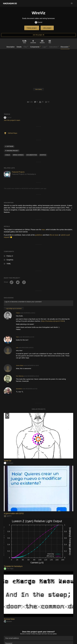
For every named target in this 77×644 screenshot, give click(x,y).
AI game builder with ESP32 (14, 513)
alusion (8, 621)
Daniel (38, 22)
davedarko (19, 389)
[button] (72, 3)
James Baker (20, 365)
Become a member (25, 633)
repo (43, 230)
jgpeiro (8, 516)
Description (11, 47)
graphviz (43, 155)
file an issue (54, 235)
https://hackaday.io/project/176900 (53, 321)
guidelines (39, 235)
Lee (17, 348)
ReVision (8, 463)
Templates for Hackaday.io (13, 566)
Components (35, 47)
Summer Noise (9, 619)
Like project (47, 28)
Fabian (18, 313)
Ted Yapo (9, 569)
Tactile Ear (7, 461)
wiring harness (18, 155)
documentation (32, 155)
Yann (17, 337)
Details (19, 47)
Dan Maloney (20, 376)
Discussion (65, 47)
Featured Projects (18, 172)
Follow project (32, 28)
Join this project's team (12, 120)
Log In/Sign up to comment (14, 308)
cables (7, 155)
